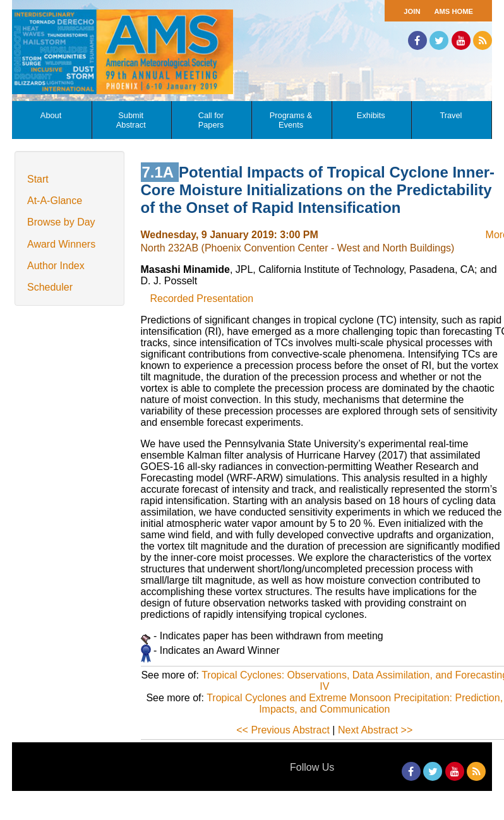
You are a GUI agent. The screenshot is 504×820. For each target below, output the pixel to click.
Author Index (56, 266)
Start (38, 179)
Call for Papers (211, 120)
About (51, 115)
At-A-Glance (55, 201)
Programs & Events (291, 120)
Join (412, 11)
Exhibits (371, 115)
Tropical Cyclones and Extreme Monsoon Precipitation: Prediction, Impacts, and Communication (355, 703)
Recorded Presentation (202, 298)
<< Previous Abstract (283, 730)
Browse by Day (61, 222)
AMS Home (453, 11)
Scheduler (50, 287)
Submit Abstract (131, 120)
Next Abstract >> (375, 730)
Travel (451, 115)
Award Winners (61, 244)
